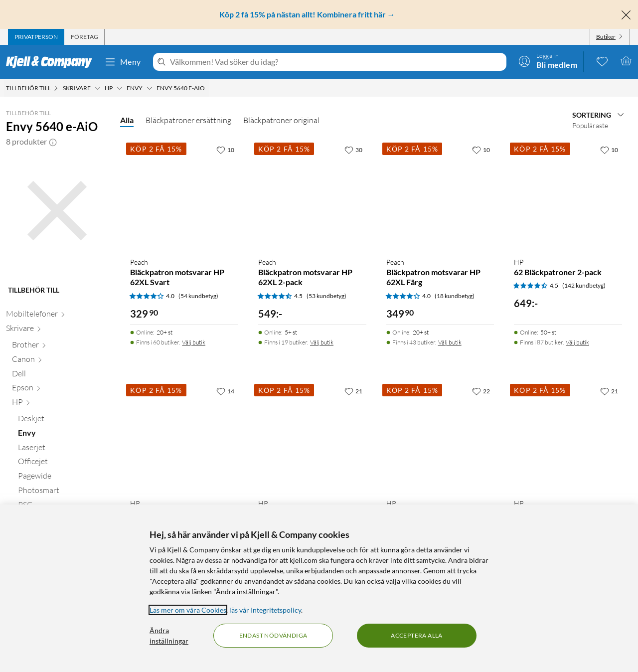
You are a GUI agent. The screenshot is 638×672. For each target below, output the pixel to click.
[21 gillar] (353, 391)
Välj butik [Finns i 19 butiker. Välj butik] (322, 342)
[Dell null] (60, 376)
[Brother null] (60, 347)
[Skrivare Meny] (98, 88)
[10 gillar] (225, 150)
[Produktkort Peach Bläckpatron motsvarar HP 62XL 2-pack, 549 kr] (312, 195)
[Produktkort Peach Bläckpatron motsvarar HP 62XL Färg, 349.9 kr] (440, 195)
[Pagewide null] (63, 478)
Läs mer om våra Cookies (188, 610)
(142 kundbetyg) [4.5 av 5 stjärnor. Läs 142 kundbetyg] (584, 285)
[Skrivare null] (57, 330)
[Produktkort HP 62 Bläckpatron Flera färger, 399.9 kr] (184, 436)
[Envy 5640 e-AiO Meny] (208, 88)
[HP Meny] (120, 88)
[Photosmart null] (63, 492)
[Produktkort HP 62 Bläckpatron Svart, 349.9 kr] (312, 436)
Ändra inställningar (169, 636)
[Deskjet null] (63, 420)
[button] (53, 142)
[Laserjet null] (63, 449)
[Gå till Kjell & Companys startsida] (52, 62)
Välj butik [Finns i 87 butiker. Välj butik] (577, 342)
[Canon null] (60, 361)
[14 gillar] (225, 391)
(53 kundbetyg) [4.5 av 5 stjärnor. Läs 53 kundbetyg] (326, 296)
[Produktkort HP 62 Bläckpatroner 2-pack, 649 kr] (568, 195)
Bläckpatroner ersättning (188, 120)
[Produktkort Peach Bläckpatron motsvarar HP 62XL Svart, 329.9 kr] (184, 195)
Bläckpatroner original (281, 120)
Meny (123, 62)
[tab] (36, 37)
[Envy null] (63, 435)
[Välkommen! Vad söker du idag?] (336, 62)
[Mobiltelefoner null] (57, 316)
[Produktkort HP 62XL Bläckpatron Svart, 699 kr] (440, 436)
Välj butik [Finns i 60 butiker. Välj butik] (194, 342)
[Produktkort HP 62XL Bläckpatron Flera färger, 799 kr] (568, 436)
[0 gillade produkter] (602, 61)
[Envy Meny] (150, 88)
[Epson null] (60, 390)
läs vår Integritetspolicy (265, 610)
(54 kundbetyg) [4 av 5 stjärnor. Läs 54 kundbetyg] (198, 296)
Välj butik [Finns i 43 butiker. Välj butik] (450, 342)
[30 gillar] (353, 150)
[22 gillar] (481, 391)
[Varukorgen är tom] (626, 61)
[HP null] (60, 404)
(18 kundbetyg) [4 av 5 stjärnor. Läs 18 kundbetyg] (455, 296)
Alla (127, 120)
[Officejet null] (63, 463)
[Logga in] (548, 61)
